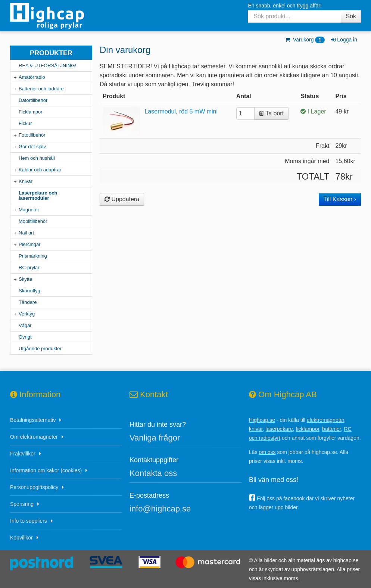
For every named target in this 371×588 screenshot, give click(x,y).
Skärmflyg (29, 291)
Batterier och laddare (41, 89)
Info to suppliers (29, 521)
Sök (351, 16)
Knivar (26, 181)
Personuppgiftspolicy (34, 487)
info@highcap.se (160, 509)
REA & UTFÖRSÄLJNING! (47, 66)
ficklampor (307, 429)
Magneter (29, 210)
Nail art (26, 233)
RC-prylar (29, 267)
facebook (294, 498)
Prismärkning (33, 256)
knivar (256, 429)
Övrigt (25, 337)
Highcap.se (262, 420)
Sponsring (22, 504)
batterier (332, 429)
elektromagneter (325, 420)
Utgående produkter (40, 349)
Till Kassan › (340, 199)
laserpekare (279, 429)
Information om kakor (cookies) (46, 470)
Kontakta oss (153, 473)
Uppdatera (122, 199)
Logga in (344, 40)
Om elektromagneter (34, 437)
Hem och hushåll (37, 158)
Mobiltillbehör (33, 221)
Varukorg (304, 40)
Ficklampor (31, 112)
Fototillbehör (32, 135)
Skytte (25, 279)
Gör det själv (32, 147)
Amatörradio (32, 77)
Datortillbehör (33, 100)
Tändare (28, 302)
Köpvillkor (21, 538)
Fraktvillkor (23, 454)
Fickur (25, 123)
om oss (267, 452)
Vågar (25, 325)
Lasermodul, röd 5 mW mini (181, 111)
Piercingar (30, 244)
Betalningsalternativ (33, 420)
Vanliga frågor (155, 438)
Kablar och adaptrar (40, 170)
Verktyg (27, 314)
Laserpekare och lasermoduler (38, 195)
